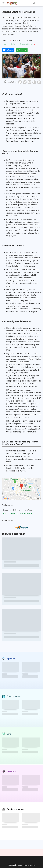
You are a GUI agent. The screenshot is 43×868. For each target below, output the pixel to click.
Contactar (8, 50)
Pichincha (22, 50)
